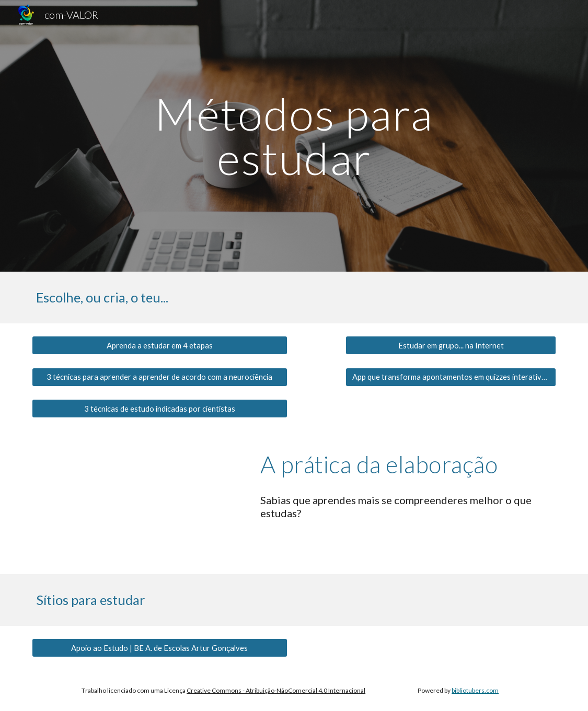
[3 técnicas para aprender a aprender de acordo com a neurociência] (160, 377)
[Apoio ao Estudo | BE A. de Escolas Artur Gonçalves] (160, 648)
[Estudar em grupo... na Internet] (451, 345)
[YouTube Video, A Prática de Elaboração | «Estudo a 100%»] (137, 502)
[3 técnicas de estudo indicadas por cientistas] (160, 409)
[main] (294, 136)
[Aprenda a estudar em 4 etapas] (160, 345)
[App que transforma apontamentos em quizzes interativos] (451, 377)
